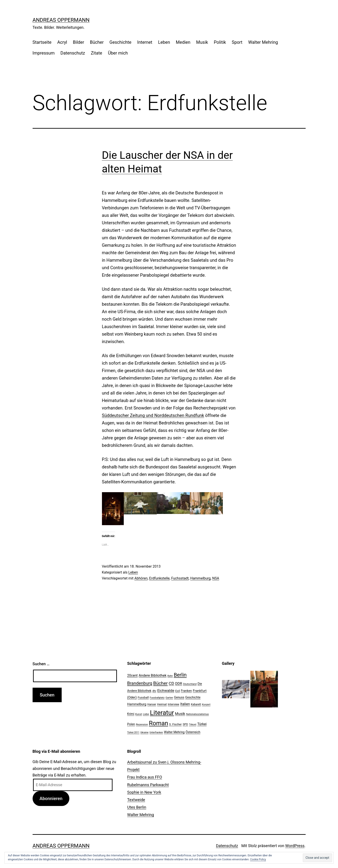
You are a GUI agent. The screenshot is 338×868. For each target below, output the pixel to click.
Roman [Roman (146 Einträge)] (158, 723)
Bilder (78, 42)
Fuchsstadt (180, 578)
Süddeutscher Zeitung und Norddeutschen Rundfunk (153, 415)
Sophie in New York (144, 792)
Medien (183, 42)
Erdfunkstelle (159, 578)
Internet (145, 42)
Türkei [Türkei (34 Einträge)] (202, 724)
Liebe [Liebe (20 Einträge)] (146, 714)
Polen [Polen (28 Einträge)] (131, 724)
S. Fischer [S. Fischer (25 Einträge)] (175, 724)
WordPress (295, 846)
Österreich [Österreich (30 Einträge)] (193, 732)
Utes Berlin (137, 807)
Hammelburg (200, 578)
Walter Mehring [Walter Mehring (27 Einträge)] (174, 732)
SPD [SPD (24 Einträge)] (185, 724)
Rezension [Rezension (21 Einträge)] (142, 724)
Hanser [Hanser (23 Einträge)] (152, 704)
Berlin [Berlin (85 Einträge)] (180, 675)
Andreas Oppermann (61, 20)
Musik (202, 42)
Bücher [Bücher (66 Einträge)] (161, 683)
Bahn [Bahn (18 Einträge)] (170, 676)
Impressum (44, 53)
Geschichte (120, 42)
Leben (164, 42)
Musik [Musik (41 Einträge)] (180, 714)
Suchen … (41, 664)
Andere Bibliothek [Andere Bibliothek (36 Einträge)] (153, 675)
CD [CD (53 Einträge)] (171, 683)
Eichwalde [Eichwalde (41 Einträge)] (166, 691)
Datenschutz (73, 53)
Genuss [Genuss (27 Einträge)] (179, 697)
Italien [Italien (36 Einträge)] (185, 704)
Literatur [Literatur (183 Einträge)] (162, 713)
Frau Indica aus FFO (145, 777)
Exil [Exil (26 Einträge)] (178, 691)
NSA (216, 578)
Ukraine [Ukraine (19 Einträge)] (144, 732)
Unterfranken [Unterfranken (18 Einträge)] (156, 732)
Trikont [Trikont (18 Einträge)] (193, 725)
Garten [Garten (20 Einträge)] (169, 698)
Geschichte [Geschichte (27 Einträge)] (193, 697)
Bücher (97, 42)
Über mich (118, 53)
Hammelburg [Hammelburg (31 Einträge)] (137, 704)
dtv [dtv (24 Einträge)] (154, 691)
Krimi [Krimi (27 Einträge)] (131, 714)
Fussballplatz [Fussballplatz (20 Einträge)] (157, 698)
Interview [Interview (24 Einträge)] (174, 704)
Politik (220, 42)
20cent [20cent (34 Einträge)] (133, 676)
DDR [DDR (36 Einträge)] (179, 684)
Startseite (42, 42)
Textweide (136, 800)
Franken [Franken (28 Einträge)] (186, 691)
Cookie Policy (258, 859)
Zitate (96, 53)
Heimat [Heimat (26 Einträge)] (162, 704)
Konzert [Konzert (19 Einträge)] (206, 704)
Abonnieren (51, 799)
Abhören (141, 578)
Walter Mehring (263, 42)
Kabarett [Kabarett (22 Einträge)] (196, 704)
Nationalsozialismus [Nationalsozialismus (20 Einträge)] (197, 714)
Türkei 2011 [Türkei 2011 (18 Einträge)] (133, 732)
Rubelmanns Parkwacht (148, 785)
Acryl (62, 42)
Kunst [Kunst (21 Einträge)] (139, 714)
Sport (237, 42)
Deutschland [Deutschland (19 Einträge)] (190, 684)
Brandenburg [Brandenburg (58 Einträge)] (140, 683)
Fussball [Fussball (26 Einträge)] (143, 697)
